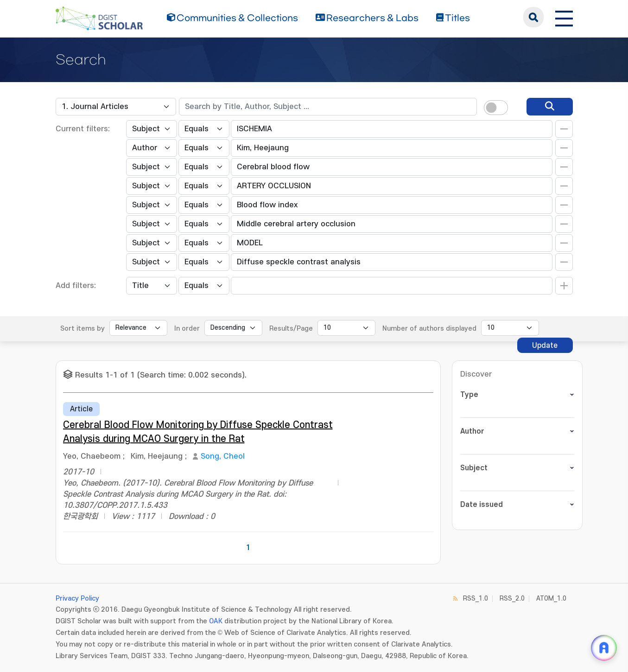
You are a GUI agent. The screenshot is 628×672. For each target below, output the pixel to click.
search (533, 17)
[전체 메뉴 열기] (564, 17)
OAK (216, 621)
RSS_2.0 (512, 598)
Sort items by (82, 329)
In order (187, 329)
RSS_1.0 (476, 598)
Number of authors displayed (429, 329)
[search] (550, 107)
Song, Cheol (223, 456)
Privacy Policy (77, 598)
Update (545, 346)
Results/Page (291, 329)
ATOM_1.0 (551, 598)
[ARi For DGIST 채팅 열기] (604, 648)
